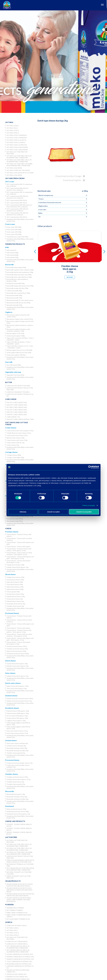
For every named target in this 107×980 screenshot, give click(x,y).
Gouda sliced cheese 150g (15, 594)
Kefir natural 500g (12, 253)
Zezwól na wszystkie (84, 512)
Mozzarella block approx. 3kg (16, 794)
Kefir (7, 247)
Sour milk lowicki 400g (14, 365)
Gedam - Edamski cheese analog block (19, 833)
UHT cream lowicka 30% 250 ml (17, 203)
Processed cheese (12, 760)
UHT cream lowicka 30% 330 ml (17, 200)
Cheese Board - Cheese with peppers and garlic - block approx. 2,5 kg (20, 558)
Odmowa (23, 512)
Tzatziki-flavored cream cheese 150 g (19, 433)
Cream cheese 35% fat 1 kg (15, 443)
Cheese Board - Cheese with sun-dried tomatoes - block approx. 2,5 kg (19, 554)
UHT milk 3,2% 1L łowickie (17, 145)
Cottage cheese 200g (14, 455)
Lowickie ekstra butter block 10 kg (20, 395)
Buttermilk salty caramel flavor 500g (18, 293)
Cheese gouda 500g (13, 592)
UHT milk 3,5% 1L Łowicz (16, 142)
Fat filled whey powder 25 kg (18, 919)
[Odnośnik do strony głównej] (7, 5)
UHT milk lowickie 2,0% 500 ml (18, 170)
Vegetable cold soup (13, 372)
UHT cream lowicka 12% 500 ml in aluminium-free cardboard (17, 214)
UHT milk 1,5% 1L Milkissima (17, 150)
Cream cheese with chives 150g (17, 440)
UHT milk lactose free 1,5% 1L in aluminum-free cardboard (19, 161)
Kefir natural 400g (12, 255)
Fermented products (15, 244)
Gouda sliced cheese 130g (15, 580)
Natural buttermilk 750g (14, 298)
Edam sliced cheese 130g (15, 582)
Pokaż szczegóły (89, 505)
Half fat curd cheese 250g (17, 405)
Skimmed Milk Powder (15, 908)
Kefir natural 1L (11, 250)
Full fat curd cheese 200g (17, 410)
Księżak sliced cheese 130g (15, 565)
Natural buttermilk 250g (14, 305)
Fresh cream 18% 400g (14, 229)
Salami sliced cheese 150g (15, 587)
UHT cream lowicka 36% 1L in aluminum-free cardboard (20, 185)
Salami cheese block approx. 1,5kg (17, 686)
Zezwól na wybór (53, 512)
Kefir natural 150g (12, 257)
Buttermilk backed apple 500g (16, 267)
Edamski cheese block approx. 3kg (18, 666)
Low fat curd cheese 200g (17, 414)
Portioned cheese (12, 613)
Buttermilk (9, 264)
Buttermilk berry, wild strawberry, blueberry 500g (17, 280)
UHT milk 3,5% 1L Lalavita (16, 140)
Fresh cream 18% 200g (14, 227)
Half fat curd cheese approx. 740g (20, 419)
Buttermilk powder (15, 910)
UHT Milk (9, 122)
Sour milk (9, 362)
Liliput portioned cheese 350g (16, 651)
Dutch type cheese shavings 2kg (17, 743)
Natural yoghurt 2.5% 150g (15, 333)
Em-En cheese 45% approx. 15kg (17, 716)
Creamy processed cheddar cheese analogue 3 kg (18, 766)
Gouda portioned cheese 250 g (17, 646)
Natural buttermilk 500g (14, 295)
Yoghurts (9, 312)
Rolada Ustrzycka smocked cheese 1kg (19, 701)
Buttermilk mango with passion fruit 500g (20, 286)
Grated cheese (11, 740)
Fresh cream (10, 224)
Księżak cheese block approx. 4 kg (17, 567)
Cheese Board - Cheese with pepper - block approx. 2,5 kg (19, 561)
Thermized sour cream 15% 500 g (17, 237)
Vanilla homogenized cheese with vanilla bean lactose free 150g (20, 861)
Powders (9, 904)
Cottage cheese (11, 452)
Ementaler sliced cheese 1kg (16, 604)
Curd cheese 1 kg (13, 417)
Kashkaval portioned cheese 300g (18, 654)
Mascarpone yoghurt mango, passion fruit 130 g (20, 322)
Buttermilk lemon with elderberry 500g (19, 277)
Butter (9, 382)
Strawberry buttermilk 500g (16, 283)
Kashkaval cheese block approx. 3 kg (18, 814)
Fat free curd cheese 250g (17, 407)
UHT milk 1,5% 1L (13, 130)
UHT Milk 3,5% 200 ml (14, 175)
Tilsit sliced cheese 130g (15, 584)
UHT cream (10, 182)
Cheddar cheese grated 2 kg (16, 753)
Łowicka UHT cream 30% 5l (17, 944)
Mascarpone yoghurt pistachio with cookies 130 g (18, 316)
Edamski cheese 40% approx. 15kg (18, 713)
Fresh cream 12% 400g (14, 234)
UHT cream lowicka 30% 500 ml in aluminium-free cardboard (17, 197)
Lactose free (11, 837)
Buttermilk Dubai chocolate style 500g (19, 275)
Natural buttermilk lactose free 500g (18, 303)
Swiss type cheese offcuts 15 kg (17, 731)
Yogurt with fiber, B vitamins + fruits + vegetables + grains (19, 343)
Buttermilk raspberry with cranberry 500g (20, 270)
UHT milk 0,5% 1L (13, 133)
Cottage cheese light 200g (15, 457)
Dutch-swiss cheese (13, 683)
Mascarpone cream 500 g (15, 521)
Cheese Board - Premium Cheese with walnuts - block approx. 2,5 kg (19, 550)
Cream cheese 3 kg (13, 445)
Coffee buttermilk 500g (14, 291)
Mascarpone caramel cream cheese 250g (20, 516)
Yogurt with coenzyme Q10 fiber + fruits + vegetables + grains (20, 339)
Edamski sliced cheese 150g (16, 596)
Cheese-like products (15, 821)
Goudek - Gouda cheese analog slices (19, 825)
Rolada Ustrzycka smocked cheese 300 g (20, 698)
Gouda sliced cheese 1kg (15, 599)
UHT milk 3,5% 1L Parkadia (17, 135)
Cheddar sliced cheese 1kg (15, 606)
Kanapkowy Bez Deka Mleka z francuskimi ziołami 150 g (20, 220)
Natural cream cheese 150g (15, 438)
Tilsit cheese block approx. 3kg (17, 688)
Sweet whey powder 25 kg (17, 913)
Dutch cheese (10, 661)
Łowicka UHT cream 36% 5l (17, 941)
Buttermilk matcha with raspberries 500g (20, 272)
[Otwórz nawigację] (103, 5)
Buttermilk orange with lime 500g (17, 288)
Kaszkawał (9, 806)
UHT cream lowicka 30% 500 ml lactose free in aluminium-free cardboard (19, 206)
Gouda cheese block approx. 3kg (17, 664)
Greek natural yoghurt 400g (16, 336)
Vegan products (13, 881)
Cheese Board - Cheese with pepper (18, 546)
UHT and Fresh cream (15, 178)
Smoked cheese (11, 696)
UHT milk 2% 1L (12, 128)
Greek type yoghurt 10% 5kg (16, 355)
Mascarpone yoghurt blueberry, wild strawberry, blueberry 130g (18, 330)
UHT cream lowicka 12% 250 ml (17, 217)
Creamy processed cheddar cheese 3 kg (19, 763)
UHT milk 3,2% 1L (13, 126)
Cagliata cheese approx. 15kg (16, 721)
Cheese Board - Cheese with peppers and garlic (20, 543)
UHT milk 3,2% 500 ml (14, 168)
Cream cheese (11, 428)
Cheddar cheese (11, 774)
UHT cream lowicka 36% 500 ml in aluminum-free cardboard (17, 189)
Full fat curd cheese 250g (17, 402)
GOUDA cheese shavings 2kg (16, 746)
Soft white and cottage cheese (17, 423)
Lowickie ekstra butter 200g (18, 386)
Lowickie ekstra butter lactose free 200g (20, 389)
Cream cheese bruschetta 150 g (17, 435)
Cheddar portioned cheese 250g (17, 649)
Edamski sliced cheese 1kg (15, 601)
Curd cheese (11, 399)
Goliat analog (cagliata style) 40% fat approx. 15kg (18, 724)
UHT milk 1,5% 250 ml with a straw (20, 173)
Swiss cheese (10, 673)
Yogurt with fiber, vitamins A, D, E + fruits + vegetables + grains (20, 347)
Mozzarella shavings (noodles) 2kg (17, 751)
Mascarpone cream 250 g (15, 519)
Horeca (9, 922)
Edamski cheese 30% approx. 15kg (18, 711)
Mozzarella (10, 791)
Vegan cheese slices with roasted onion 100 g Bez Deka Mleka (20, 895)
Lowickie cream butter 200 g (18, 392)
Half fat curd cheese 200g (17, 412)
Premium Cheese (12, 532)
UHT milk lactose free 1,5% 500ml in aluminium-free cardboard (19, 165)
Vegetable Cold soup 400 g (15, 375)
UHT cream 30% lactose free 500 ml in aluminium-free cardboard (20, 869)
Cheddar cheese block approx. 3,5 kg (18, 779)
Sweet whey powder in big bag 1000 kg (19, 916)
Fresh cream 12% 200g (14, 232)
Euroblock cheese (12, 708)
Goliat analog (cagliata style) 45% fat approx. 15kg (18, 728)
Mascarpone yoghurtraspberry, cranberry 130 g (20, 326)
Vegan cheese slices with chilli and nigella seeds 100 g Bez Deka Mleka (19, 890)
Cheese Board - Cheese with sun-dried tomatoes (19, 539)
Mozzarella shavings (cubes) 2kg (17, 748)
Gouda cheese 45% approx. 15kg (17, 718)
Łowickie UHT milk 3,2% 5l (17, 925)
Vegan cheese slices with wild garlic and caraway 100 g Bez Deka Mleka (19, 900)
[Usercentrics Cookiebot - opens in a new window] (90, 467)
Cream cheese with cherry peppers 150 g (20, 431)
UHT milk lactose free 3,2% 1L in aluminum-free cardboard (19, 157)
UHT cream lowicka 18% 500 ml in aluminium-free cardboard (17, 210)
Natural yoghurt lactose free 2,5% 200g (19, 350)
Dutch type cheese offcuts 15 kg (17, 733)
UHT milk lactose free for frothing (17, 153)
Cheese (8, 528)
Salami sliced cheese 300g (15, 589)
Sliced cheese (10, 574)
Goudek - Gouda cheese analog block (19, 829)
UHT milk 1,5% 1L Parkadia (17, 138)
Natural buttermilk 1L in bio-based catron (20, 300)
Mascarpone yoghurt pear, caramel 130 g (20, 319)
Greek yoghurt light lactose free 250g (19, 353)
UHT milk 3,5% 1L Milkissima (17, 147)
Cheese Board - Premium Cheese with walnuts (19, 535)
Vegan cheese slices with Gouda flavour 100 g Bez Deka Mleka (20, 885)
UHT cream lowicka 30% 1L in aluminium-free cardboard (20, 193)
